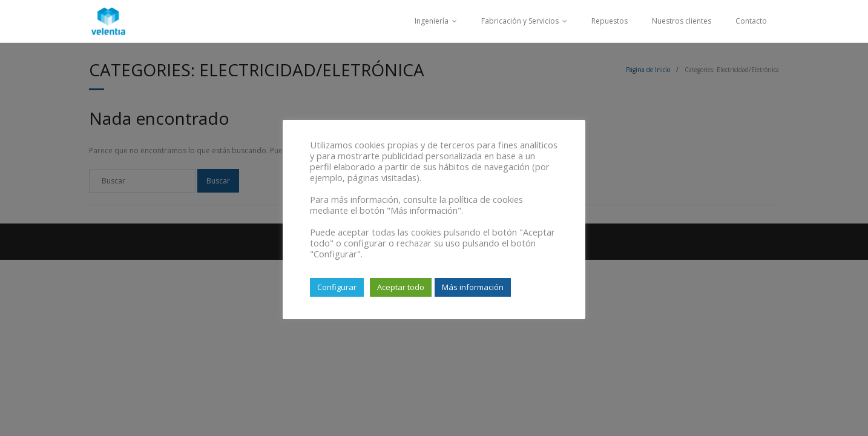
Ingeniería (432, 21)
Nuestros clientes (682, 21)
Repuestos (610, 21)
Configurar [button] (337, 287)
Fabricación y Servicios (520, 21)
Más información (473, 287)
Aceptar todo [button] (401, 287)
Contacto (751, 21)
